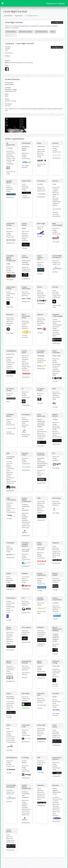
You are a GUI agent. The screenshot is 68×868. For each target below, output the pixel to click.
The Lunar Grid (41, 694)
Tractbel (56, 693)
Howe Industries (56, 352)
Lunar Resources (41, 415)
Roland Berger (55, 574)
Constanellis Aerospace (57, 256)
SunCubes (26, 693)
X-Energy (25, 757)
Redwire (25, 573)
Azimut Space (24, 224)
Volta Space (55, 726)
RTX (23, 598)
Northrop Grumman (41, 454)
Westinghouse (12, 757)
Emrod (40, 287)
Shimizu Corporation (57, 599)
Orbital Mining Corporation (26, 500)
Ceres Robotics (25, 256)
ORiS (39, 498)
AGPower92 (26, 143)
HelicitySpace (11, 351)
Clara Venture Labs (40, 257)
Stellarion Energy (56, 662)
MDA (8, 453)
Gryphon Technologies (57, 315)
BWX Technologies (57, 224)
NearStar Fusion (25, 454)
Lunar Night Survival (15, 12)
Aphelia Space (9, 182)
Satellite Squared (40, 599)
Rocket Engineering (41, 574)
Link (62, 118)
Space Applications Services (57, 629)
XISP (39, 757)
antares (55, 143)
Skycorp (55, 785)
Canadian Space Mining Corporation (11, 258)
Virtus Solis (41, 725)
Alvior (39, 143)
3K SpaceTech (11, 144)
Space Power (9, 662)
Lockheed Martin (10, 415)
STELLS (9, 693)
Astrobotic (41, 181)
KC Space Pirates (41, 389)
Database (8, 16)
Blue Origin (41, 223)
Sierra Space (9, 628)
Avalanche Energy (10, 224)
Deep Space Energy (11, 288)
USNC (8, 725)
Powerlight (10, 543)
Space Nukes (40, 662)
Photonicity (57, 498)
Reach (9, 573)
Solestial (40, 627)
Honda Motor (24, 352)
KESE (54, 388)
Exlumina (10, 314)
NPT (54, 453)
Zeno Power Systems (57, 758)
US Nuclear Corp (26, 726)
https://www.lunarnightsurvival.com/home (19, 63)
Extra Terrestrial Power (26, 316)
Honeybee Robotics (41, 352)
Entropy (55, 287)
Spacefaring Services (26, 662)
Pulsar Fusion (40, 544)
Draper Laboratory (26, 288)
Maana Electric (55, 415)
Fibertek (40, 314)
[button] (3, 3)
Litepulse (56, 543)
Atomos (55, 181)
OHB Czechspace (11, 499)
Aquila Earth (26, 181)
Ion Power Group (10, 389)
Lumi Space (26, 414)
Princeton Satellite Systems (25, 544)
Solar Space (26, 627)
